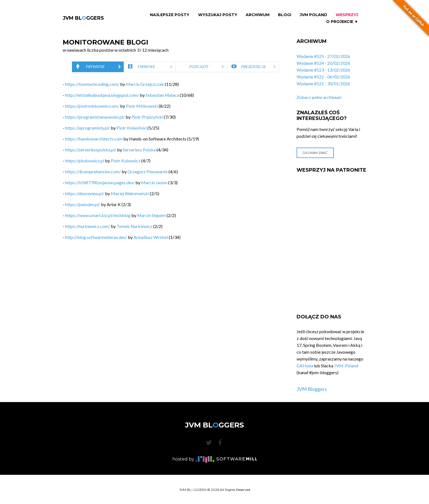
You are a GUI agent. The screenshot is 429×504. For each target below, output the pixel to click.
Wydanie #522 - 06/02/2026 (323, 77)
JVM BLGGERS (83, 18)
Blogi (285, 15)
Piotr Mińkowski (142, 106)
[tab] (98, 67)
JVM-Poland (346, 366)
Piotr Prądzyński (147, 117)
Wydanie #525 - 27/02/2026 (323, 56)
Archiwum (258, 15)
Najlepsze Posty (170, 15)
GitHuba (305, 366)
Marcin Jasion (154, 182)
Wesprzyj (347, 15)
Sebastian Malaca (162, 95)
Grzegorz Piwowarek (148, 172)
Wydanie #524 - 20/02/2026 (323, 63)
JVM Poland (314, 15)
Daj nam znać (315, 153)
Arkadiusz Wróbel (151, 237)
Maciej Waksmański (130, 193)
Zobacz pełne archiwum (319, 97)
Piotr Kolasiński (132, 128)
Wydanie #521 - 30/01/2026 (323, 83)
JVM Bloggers (312, 389)
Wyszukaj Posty (218, 15)
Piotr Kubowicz (126, 161)
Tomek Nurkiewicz (134, 226)
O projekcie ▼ (342, 22)
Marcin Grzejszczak (145, 84)
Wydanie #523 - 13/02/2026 (323, 70)
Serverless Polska (139, 150)
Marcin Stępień (151, 215)
